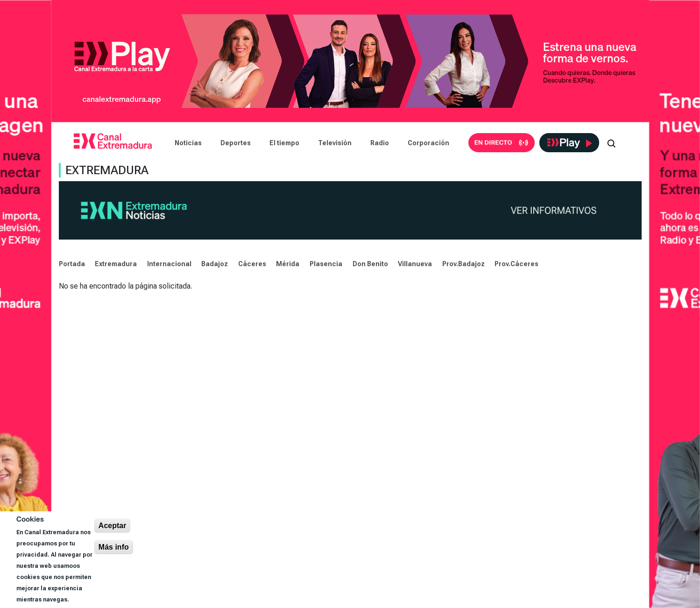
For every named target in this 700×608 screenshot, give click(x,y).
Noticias (188, 143)
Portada (72, 264)
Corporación (428, 143)
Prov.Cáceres (516, 264)
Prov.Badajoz (463, 264)
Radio (380, 143)
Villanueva (415, 264)
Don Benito (370, 264)
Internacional (169, 264)
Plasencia (326, 264)
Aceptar (113, 526)
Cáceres (252, 264)
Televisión (335, 143)
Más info (114, 547)
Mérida (288, 264)
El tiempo (284, 143)
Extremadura (116, 264)
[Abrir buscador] (611, 143)
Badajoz (215, 264)
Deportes (236, 143)
